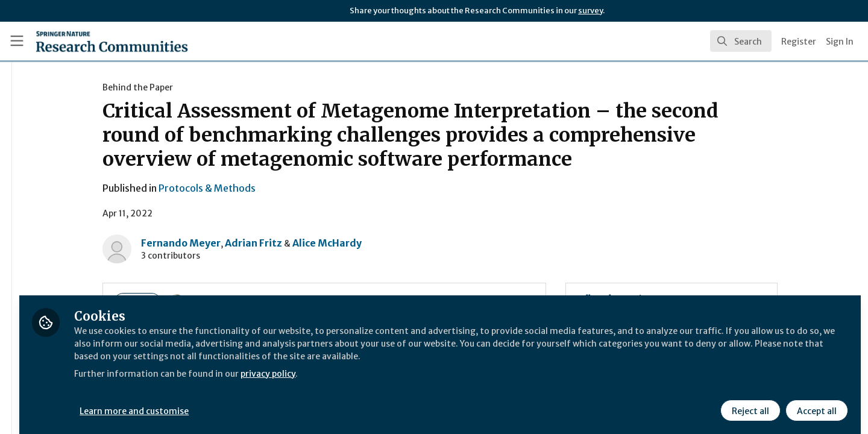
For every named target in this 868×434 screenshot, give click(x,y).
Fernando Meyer (252, 243)
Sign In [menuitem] (840, 42)
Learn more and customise (278, 402)
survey (590, 11)
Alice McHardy (398, 243)
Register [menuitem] (799, 42)
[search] (741, 41)
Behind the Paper (209, 87)
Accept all (815, 402)
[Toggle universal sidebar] (17, 41)
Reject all (749, 402)
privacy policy (429, 379)
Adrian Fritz (325, 243)
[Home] (112, 41)
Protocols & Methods (278, 188)
